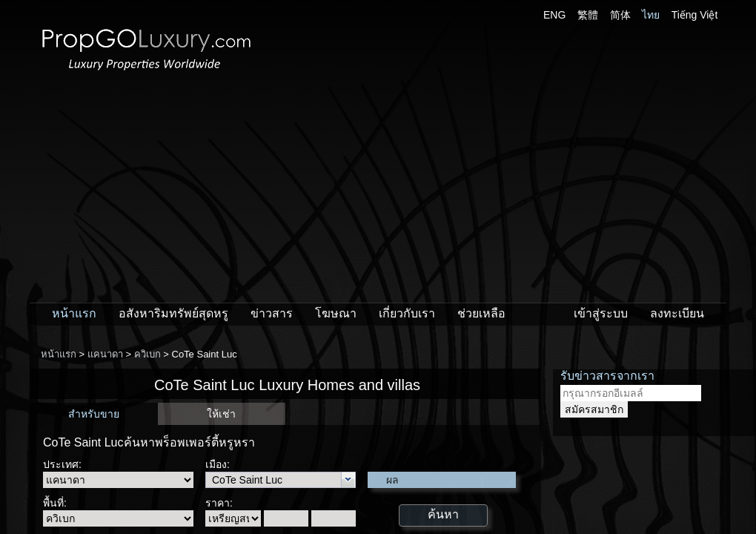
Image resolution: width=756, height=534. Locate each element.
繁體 (588, 15)
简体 (620, 15)
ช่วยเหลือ (481, 313)
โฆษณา (336, 313)
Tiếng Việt (695, 15)
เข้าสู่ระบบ (601, 313)
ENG (554, 15)
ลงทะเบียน (677, 313)
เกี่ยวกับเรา (407, 313)
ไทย (651, 15)
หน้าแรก (74, 313)
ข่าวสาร (272, 313)
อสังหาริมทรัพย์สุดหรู (173, 313)
